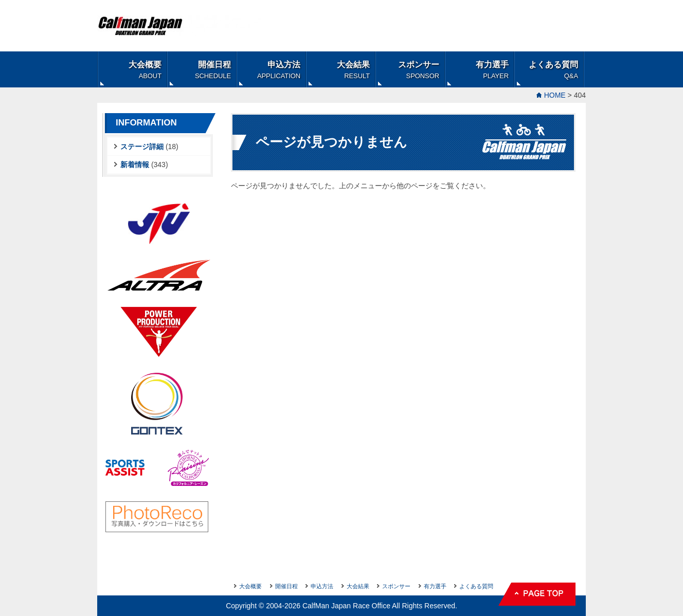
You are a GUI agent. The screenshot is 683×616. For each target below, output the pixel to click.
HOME (555, 95)
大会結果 (353, 70)
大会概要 (145, 70)
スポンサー (419, 70)
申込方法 (279, 70)
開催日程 (213, 70)
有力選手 (492, 70)
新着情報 (135, 165)
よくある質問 (553, 70)
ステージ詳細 (142, 147)
